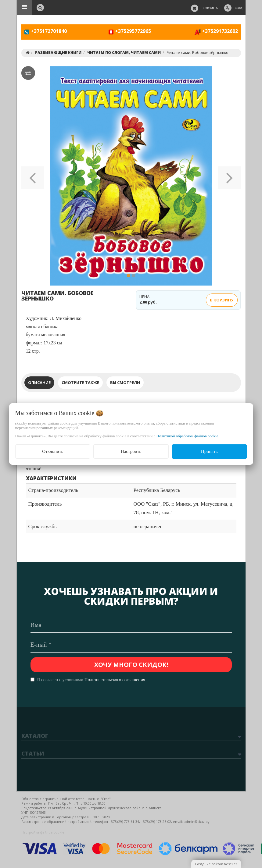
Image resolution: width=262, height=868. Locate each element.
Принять (209, 451)
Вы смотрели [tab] (125, 382)
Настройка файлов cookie (43, 832)
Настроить (131, 451)
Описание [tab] (39, 382)
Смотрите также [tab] (80, 382)
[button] (33, 176)
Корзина (210, 8)
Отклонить (53, 451)
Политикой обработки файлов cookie (187, 436)
